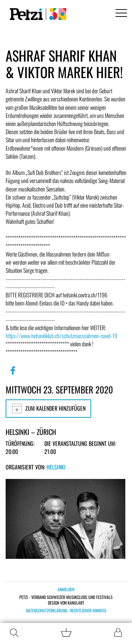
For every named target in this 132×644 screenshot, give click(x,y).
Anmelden (66, 589)
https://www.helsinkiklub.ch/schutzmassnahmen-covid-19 (61, 336)
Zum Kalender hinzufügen (48, 409)
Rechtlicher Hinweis (88, 611)
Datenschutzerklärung (47, 611)
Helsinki (56, 467)
